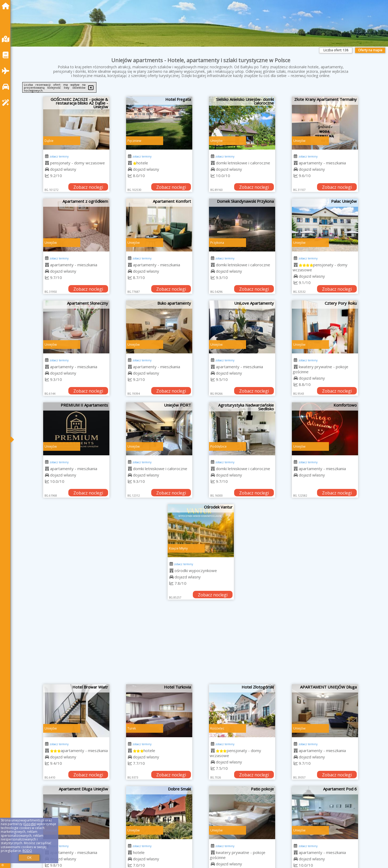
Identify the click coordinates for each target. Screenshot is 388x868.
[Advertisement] (201, 645)
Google (30, 824)
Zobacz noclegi (88, 187)
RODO (27, 851)
